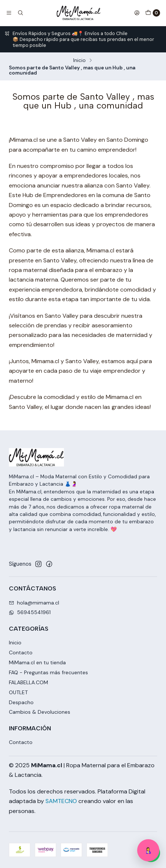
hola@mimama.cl (34, 603)
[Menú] (9, 13)
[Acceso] (137, 13)
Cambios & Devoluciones (40, 712)
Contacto (21, 652)
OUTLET (18, 692)
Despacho (21, 702)
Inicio (79, 61)
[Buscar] (20, 13)
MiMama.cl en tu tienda (37, 662)
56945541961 (30, 612)
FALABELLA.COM (28, 682)
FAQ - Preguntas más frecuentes (48, 672)
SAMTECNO (61, 801)
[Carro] (153, 13)
